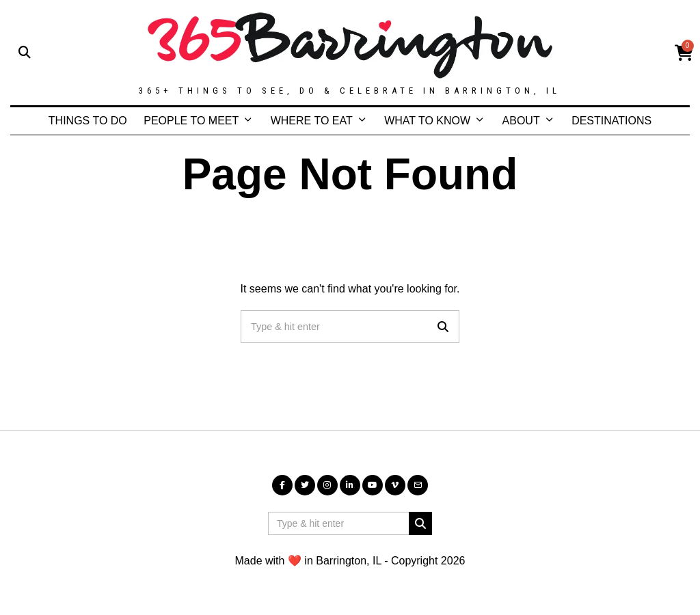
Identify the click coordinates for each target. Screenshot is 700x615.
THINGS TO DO (88, 121)
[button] (443, 327)
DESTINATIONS (611, 121)
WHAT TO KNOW (427, 121)
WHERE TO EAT (312, 121)
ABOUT (521, 121)
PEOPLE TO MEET (191, 121)
